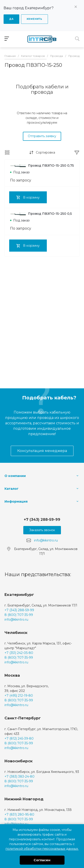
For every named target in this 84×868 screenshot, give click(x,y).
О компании (15, 476)
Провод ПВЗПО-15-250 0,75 (42, 166)
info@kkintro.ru (46, 540)
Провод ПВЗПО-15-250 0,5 (41, 214)
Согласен (42, 860)
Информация (16, 501)
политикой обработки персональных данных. (42, 849)
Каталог (12, 489)
